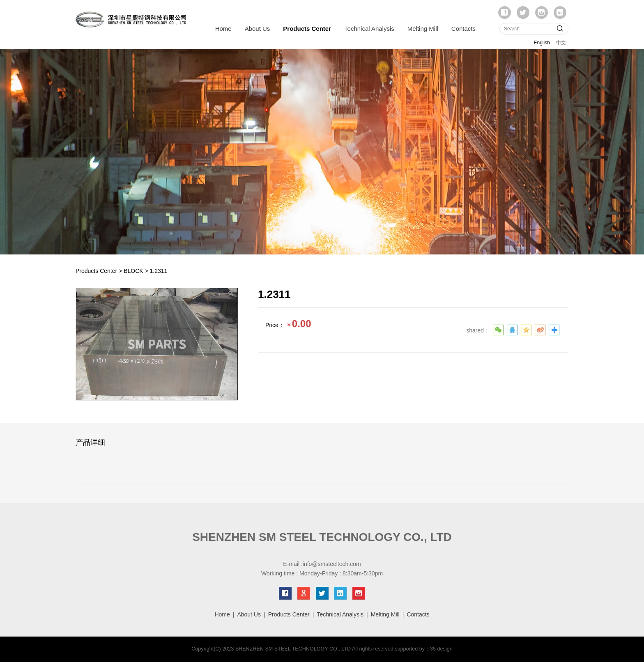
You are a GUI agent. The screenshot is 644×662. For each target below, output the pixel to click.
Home (223, 29)
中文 (561, 43)
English (542, 43)
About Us (258, 29)
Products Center (307, 29)
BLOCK (133, 271)
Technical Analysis (369, 29)
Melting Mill (423, 29)
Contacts (463, 29)
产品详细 (90, 442)
